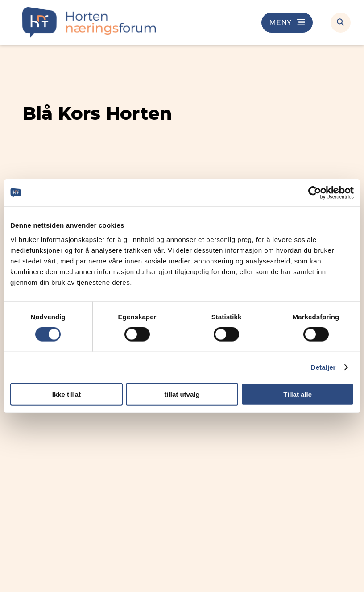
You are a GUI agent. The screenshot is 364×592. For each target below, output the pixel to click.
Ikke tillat (66, 394)
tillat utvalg (182, 394)
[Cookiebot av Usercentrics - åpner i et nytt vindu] (315, 193)
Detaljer (323, 367)
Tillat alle (298, 394)
